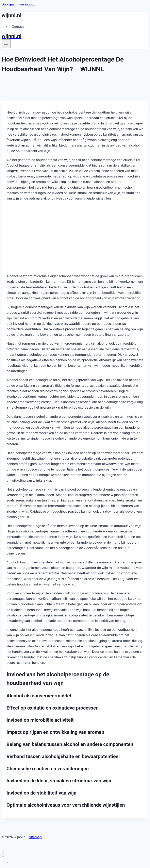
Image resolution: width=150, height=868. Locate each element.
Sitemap (35, 837)
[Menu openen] (6, 44)
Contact (18, 27)
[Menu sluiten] (3, 853)
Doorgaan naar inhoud (19, 4)
